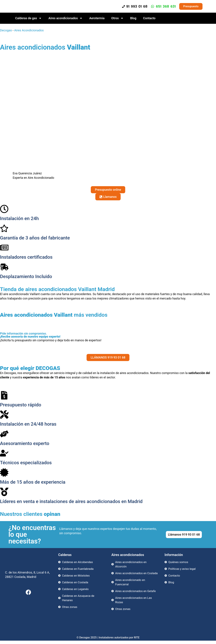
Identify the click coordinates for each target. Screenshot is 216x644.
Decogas (6, 30)
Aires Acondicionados (29, 30)
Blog (133, 18)
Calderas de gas (28, 18)
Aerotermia (97, 18)
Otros (117, 18)
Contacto (149, 18)
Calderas (65, 555)
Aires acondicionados (65, 18)
